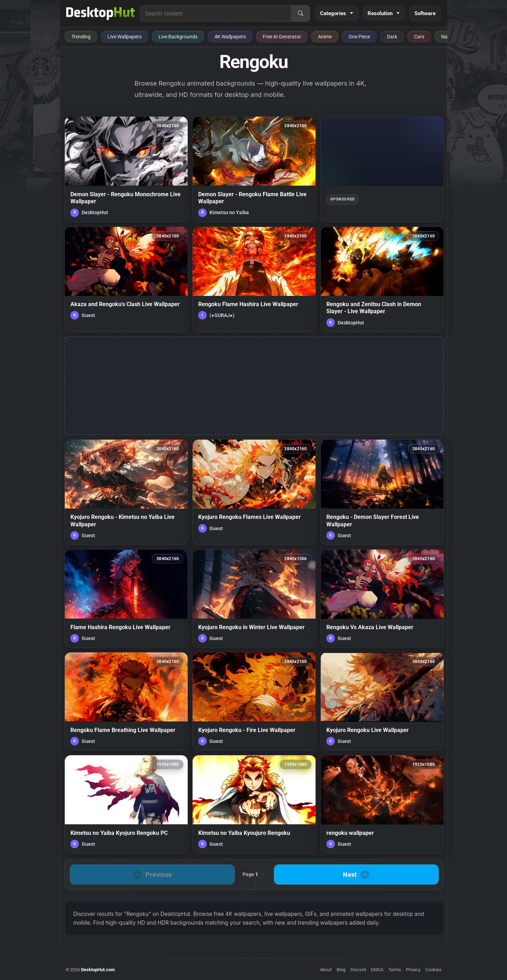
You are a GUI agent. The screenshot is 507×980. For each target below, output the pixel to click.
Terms (395, 970)
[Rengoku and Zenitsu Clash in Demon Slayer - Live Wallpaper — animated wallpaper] (382, 279)
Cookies (433, 970)
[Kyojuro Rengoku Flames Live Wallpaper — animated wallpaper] (254, 492)
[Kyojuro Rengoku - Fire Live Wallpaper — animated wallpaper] (254, 701)
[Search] (300, 13)
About (326, 970)
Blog (341, 970)
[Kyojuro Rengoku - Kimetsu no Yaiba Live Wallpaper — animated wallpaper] (126, 492)
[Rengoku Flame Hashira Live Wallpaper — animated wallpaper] (254, 279)
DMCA (377, 970)
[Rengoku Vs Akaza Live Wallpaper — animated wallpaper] (382, 598)
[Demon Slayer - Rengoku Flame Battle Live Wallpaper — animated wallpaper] (254, 169)
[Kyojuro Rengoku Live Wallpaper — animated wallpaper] (382, 701)
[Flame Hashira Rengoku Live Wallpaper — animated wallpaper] (126, 598)
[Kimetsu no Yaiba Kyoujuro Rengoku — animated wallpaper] (254, 804)
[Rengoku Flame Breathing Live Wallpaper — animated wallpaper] (126, 701)
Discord (358, 970)
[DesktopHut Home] (101, 13)
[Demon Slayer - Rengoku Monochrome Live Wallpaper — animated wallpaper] (126, 169)
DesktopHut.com (98, 970)
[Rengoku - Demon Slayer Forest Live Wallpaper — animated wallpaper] (382, 492)
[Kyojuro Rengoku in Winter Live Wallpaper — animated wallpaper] (254, 598)
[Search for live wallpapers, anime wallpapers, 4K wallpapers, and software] (215, 13)
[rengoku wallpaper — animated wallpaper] (382, 804)
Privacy (413, 970)
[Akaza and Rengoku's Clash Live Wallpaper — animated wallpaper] (126, 279)
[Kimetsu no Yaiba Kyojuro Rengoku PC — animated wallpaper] (126, 804)
